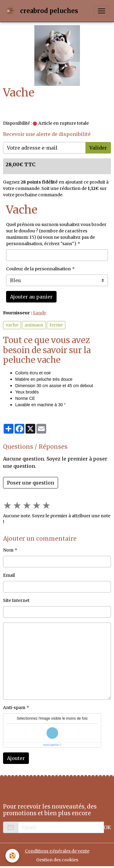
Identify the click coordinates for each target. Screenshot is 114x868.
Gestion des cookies (57, 860)
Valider (98, 148)
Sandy (40, 313)
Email (9, 575)
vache (12, 325)
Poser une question (31, 483)
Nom (8, 550)
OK (107, 827)
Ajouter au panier (31, 297)
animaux (34, 325)
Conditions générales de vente (57, 851)
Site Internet (16, 600)
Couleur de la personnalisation (38, 269)
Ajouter (16, 758)
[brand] (43, 11)
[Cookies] (12, 856)
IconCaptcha (51, 745)
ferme (56, 325)
